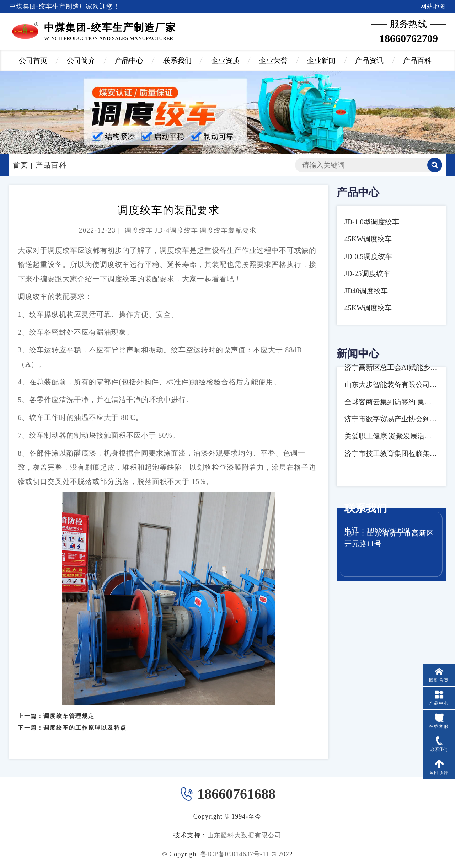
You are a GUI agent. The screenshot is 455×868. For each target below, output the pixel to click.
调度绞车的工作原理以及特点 (85, 721)
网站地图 (433, 6)
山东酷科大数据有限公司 (244, 835)
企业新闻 (321, 60)
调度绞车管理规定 (69, 710)
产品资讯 (369, 60)
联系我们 (177, 60)
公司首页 (33, 60)
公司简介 (81, 60)
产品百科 (417, 60)
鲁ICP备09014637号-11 (235, 854)
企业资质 (225, 60)
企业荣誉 (273, 60)
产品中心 (129, 60)
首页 (21, 165)
